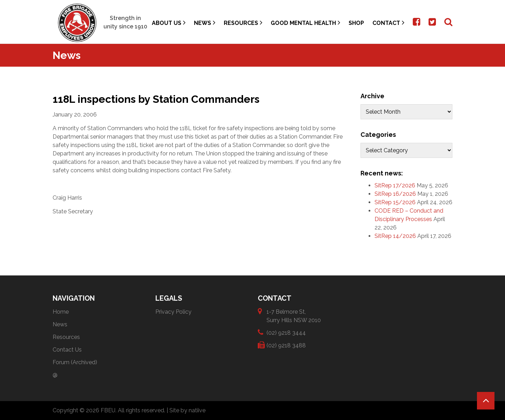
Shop (356, 23)
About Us (169, 23)
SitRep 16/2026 (395, 194)
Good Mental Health (305, 23)
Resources (243, 23)
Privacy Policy (173, 312)
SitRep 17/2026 (395, 185)
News (205, 23)
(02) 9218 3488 (286, 345)
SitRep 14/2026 (395, 236)
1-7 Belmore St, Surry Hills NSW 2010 (294, 316)
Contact (388, 23)
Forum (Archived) (75, 362)
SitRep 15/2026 (395, 202)
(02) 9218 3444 (286, 332)
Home (61, 312)
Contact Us (67, 350)
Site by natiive (187, 410)
